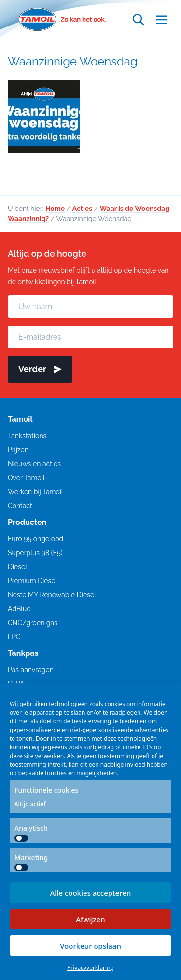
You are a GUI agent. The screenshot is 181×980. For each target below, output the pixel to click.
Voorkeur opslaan (90, 946)
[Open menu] (162, 20)
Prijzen (18, 450)
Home (55, 209)
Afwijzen (90, 919)
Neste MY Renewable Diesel (52, 595)
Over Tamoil (26, 478)
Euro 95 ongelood (35, 539)
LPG (14, 637)
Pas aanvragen (31, 670)
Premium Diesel (32, 581)
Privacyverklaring (90, 968)
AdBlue (19, 609)
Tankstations (27, 436)
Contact (20, 506)
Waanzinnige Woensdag (73, 61)
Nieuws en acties (34, 464)
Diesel (17, 567)
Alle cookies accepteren (90, 893)
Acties (82, 209)
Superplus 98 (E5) (35, 553)
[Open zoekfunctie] (139, 20)
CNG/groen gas (33, 623)
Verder (40, 369)
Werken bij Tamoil (35, 492)
